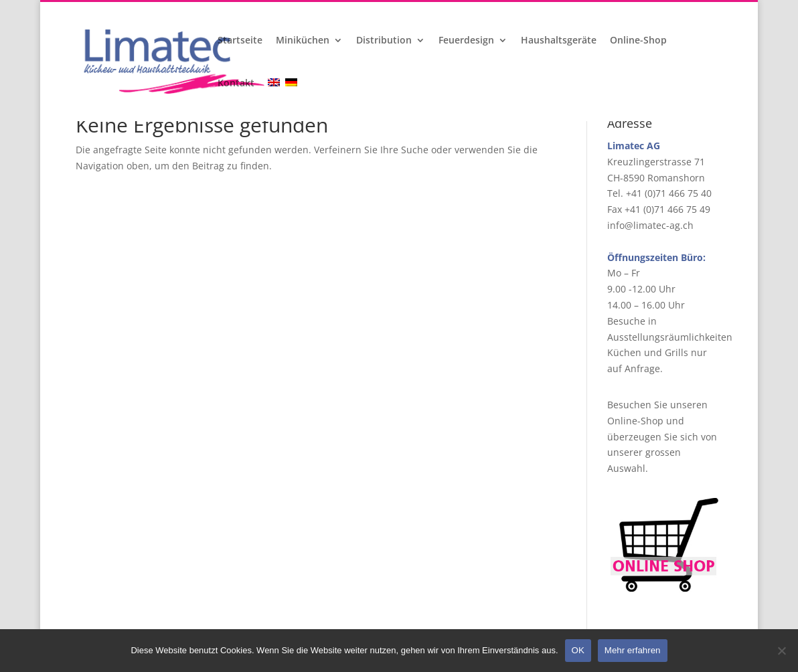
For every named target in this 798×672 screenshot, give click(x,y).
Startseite (240, 41)
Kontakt (236, 84)
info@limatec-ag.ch (650, 225)
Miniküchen (303, 41)
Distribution (384, 41)
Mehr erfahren (633, 650)
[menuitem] (275, 100)
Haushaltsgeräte (559, 41)
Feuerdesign (466, 41)
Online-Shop (638, 41)
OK (578, 650)
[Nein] (781, 651)
